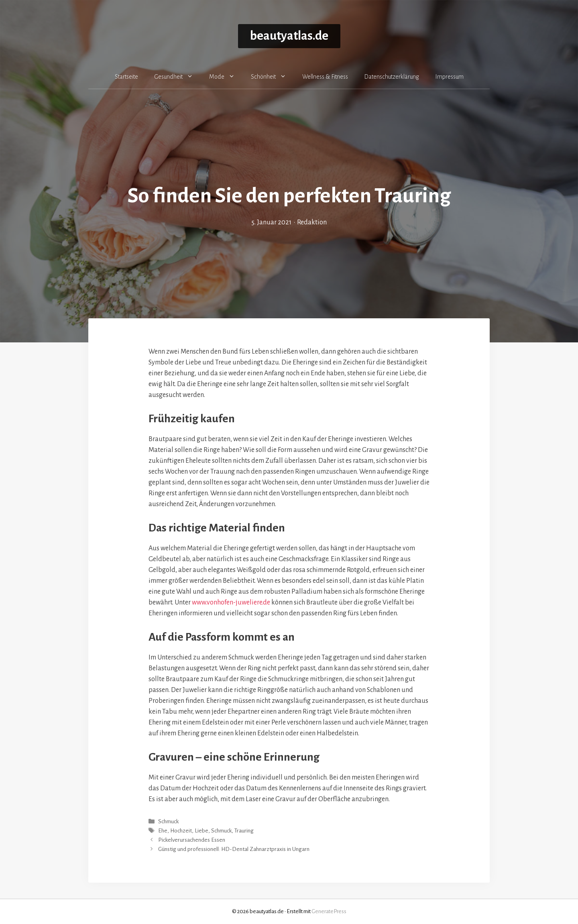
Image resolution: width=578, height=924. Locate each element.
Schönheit (273, 77)
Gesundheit (178, 77)
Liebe (201, 831)
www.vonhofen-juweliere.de (231, 602)
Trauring (244, 831)
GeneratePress (329, 911)
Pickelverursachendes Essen (192, 840)
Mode (226, 77)
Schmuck (168, 821)
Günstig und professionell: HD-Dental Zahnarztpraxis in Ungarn (234, 850)
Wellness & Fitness (325, 77)
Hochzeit (181, 831)
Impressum (449, 77)
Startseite (126, 77)
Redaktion (312, 222)
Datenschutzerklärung (392, 77)
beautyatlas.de (289, 36)
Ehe (163, 831)
